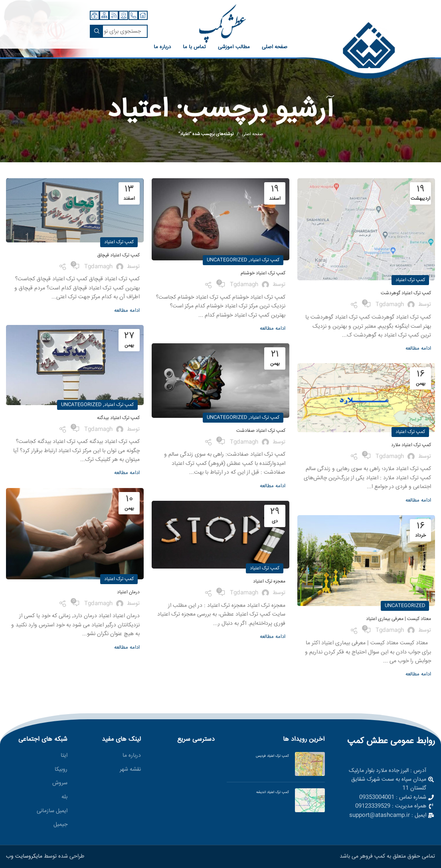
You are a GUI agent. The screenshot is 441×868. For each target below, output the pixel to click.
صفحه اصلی (252, 134)
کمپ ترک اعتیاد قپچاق (119, 255)
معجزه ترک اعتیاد (269, 582)
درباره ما (132, 756)
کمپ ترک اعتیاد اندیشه (273, 792)
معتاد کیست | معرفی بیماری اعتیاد (398, 619)
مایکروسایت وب (24, 856)
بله (64, 797)
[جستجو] (119, 31)
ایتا (64, 756)
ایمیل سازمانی (52, 811)
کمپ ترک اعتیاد (410, 280)
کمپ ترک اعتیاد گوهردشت (406, 293)
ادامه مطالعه (418, 349)
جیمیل (60, 825)
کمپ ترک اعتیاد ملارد (411, 445)
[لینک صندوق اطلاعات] (369, 51)
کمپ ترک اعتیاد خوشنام (263, 273)
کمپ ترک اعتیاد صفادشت (261, 431)
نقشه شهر (130, 770)
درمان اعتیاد (128, 592)
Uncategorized (227, 260)
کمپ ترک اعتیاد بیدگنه (118, 418)
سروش (60, 783)
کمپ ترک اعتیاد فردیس (272, 756)
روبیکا (61, 770)
